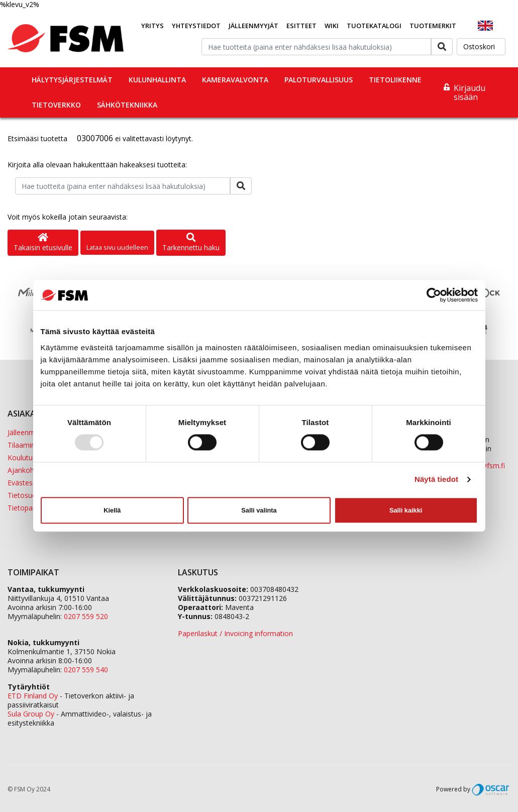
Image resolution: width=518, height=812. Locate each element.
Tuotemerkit (433, 26)
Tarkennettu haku (191, 243)
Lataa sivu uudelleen (117, 247)
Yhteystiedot (196, 26)
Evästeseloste (30, 483)
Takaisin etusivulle (43, 243)
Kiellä (112, 510)
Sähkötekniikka (127, 105)
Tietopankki (26, 508)
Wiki (332, 26)
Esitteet (301, 26)
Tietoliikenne (395, 80)
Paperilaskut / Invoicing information (235, 633)
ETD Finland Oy (33, 696)
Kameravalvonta (235, 80)
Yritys (152, 26)
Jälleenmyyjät (253, 26)
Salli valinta (259, 510)
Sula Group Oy (31, 714)
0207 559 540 (86, 670)
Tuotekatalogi (374, 26)
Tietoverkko (56, 105)
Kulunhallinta (157, 80)
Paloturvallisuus (319, 80)
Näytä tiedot (436, 480)
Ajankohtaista (30, 470)
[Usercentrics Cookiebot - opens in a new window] (434, 295)
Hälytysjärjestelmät (72, 80)
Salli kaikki (406, 510)
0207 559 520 (86, 616)
